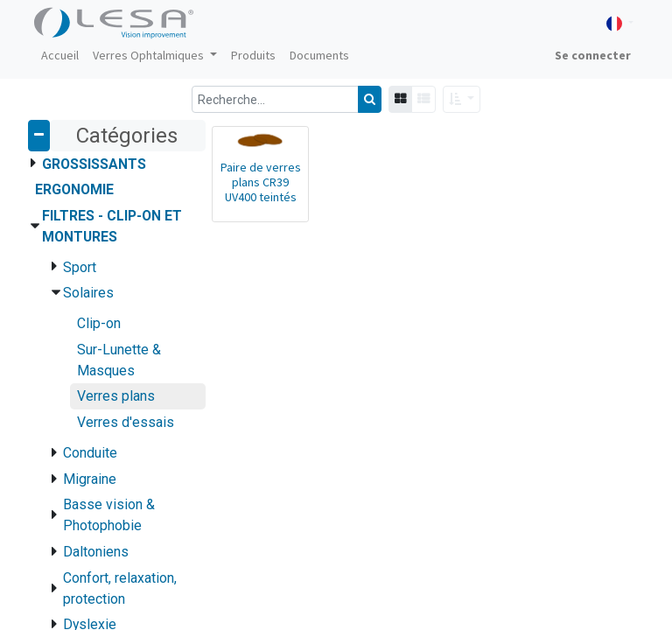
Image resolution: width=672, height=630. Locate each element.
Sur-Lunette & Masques (119, 360)
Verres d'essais (126, 422)
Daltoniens (96, 552)
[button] (462, 99)
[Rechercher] (370, 99)
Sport (80, 267)
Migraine (90, 479)
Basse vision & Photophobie (109, 515)
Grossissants (94, 164)
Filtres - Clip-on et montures (112, 226)
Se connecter (593, 55)
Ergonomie (74, 189)
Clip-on (99, 323)
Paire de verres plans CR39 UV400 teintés (261, 182)
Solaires (88, 293)
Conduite (90, 453)
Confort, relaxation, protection (120, 588)
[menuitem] (60, 56)
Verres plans (116, 396)
